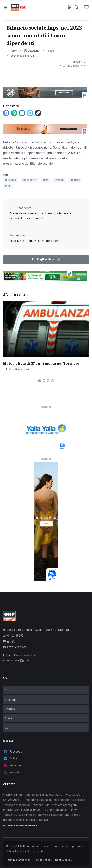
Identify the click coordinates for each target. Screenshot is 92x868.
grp (46, 180)
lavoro (59, 180)
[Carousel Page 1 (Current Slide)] (40, 381)
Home (12, 51)
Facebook (13, 752)
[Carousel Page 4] (53, 381)
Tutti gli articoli (46, 259)
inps (8, 186)
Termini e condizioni (19, 860)
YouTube (12, 772)
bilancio (11, 180)
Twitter (11, 759)
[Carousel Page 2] (44, 381)
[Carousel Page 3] (48, 381)
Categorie (32, 51)
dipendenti (30, 180)
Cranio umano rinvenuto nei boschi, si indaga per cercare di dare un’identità (41, 216)
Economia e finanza (22, 56)
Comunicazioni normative (20, 826)
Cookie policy (64, 860)
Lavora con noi (15, 647)
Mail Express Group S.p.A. (26, 851)
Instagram (13, 766)
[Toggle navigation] (5, 7)
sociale (75, 180)
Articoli (51, 51)
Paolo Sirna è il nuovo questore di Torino (36, 240)
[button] (79, 7)
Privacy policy (43, 860)
